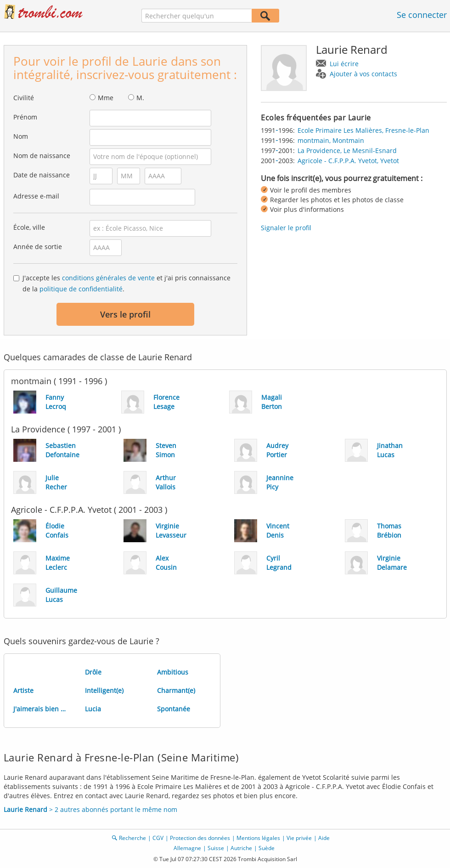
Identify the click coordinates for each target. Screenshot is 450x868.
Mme (106, 98)
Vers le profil (125, 314)
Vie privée (299, 838)
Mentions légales (258, 838)
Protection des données (200, 838)
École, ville (29, 227)
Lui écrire (344, 64)
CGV (158, 838)
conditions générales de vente (108, 278)
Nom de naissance (42, 156)
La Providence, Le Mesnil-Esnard (347, 150)
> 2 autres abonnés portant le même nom (90, 809)
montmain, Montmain (331, 140)
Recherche (132, 838)
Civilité (24, 98)
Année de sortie (38, 247)
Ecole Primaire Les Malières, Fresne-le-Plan (363, 130)
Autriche (241, 848)
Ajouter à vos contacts (363, 74)
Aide (324, 838)
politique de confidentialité (81, 289)
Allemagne (187, 848)
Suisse (216, 848)
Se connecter (422, 15)
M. (140, 98)
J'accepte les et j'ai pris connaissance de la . (127, 283)
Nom (21, 136)
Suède (267, 848)
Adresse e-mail (36, 196)
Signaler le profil (286, 228)
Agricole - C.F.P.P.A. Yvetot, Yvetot (348, 161)
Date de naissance (42, 175)
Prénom (25, 117)
